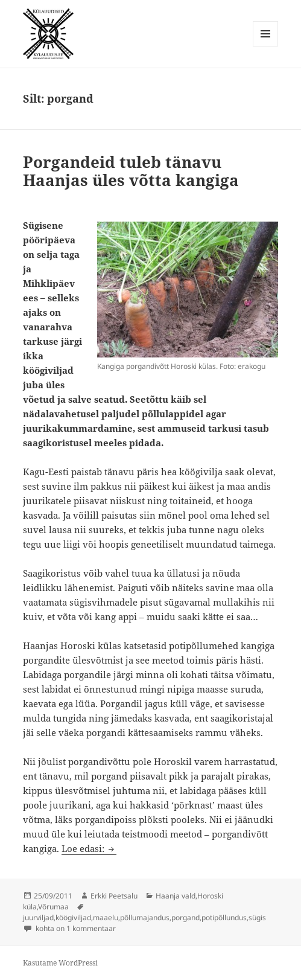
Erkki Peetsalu (114, 896)
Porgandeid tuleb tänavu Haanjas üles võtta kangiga (131, 171)
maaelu (106, 918)
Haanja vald (176, 896)
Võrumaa (53, 907)
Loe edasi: (89, 848)
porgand (185, 918)
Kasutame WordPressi (60, 963)
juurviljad (38, 918)
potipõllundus (224, 918)
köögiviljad (73, 918)
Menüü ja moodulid (266, 46)
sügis (257, 918)
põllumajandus (145, 918)
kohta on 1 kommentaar (75, 928)
